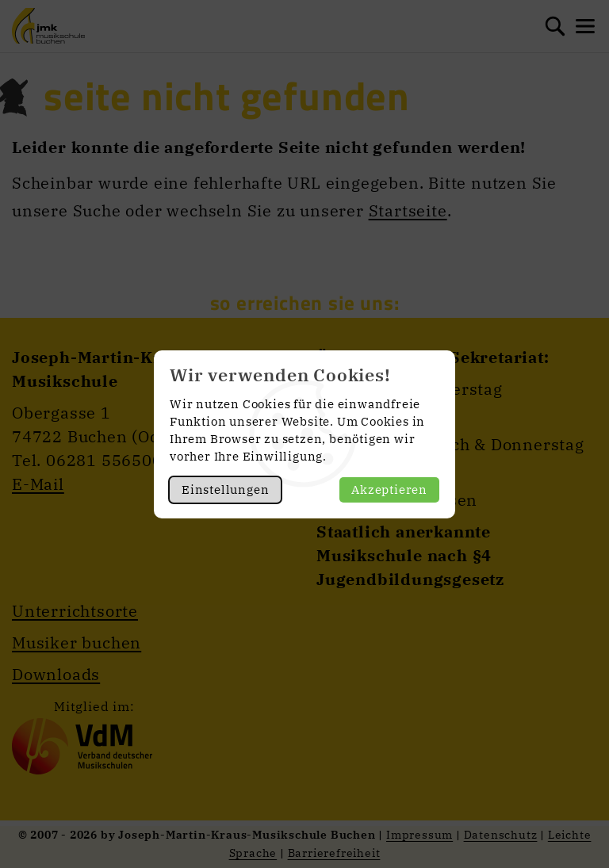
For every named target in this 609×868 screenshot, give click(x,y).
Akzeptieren (389, 489)
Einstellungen (225, 489)
